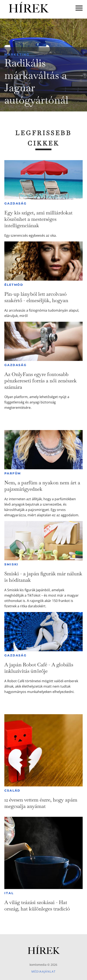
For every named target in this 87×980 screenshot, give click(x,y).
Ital (9, 893)
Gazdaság (15, 203)
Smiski (11, 564)
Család (12, 791)
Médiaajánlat (44, 971)
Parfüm (13, 473)
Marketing (17, 55)
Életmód (14, 285)
